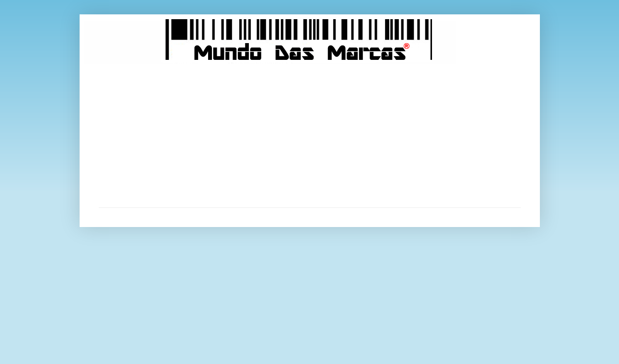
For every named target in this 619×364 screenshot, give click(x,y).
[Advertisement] (310, 136)
